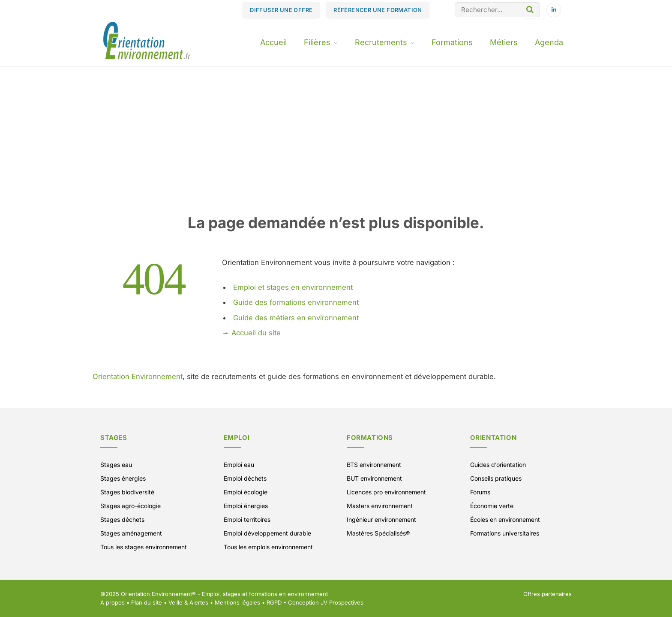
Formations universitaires (505, 533)
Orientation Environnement (138, 376)
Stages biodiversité (127, 492)
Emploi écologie (246, 492)
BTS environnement (374, 465)
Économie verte (492, 506)
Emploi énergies (246, 506)
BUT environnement (374, 478)
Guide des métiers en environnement (296, 318)
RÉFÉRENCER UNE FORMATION (378, 10)
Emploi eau (239, 465)
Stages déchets (122, 519)
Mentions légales (237, 602)
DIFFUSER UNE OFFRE (281, 10)
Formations (452, 42)
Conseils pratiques (496, 478)
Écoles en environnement (505, 519)
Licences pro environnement (386, 492)
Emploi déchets (245, 478)
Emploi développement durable (267, 533)
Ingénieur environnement (381, 519)
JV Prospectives (342, 602)
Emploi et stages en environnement (293, 287)
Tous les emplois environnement (268, 547)
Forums (480, 492)
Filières (317, 42)
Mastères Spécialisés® (378, 533)
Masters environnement (380, 506)
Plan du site (147, 602)
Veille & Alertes (188, 602)
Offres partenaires (547, 594)
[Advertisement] (336, 149)
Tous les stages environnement (144, 547)
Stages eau (116, 465)
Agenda (549, 42)
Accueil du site (256, 333)
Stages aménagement (131, 533)
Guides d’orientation (498, 465)
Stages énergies (123, 478)
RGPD (274, 602)
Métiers (504, 42)
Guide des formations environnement (296, 302)
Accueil (273, 42)
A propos (112, 602)
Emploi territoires (247, 519)
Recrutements (381, 42)
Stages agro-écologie (130, 506)
